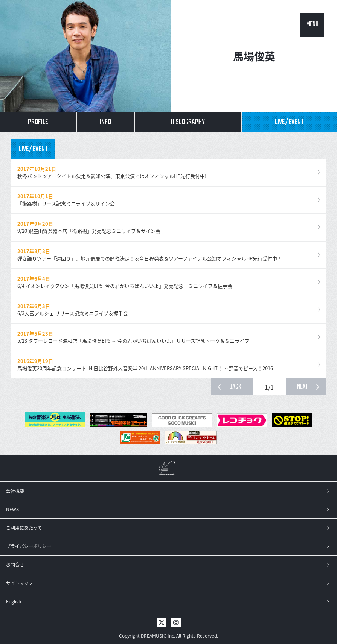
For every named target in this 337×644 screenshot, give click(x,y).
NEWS (12, 509)
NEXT (302, 387)
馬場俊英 (254, 56)
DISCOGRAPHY (188, 122)
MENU (312, 25)
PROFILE (38, 122)
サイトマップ (20, 583)
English (14, 601)
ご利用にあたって (24, 528)
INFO (105, 122)
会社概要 (15, 491)
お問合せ (15, 565)
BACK (235, 387)
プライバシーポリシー (29, 546)
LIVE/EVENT (289, 122)
